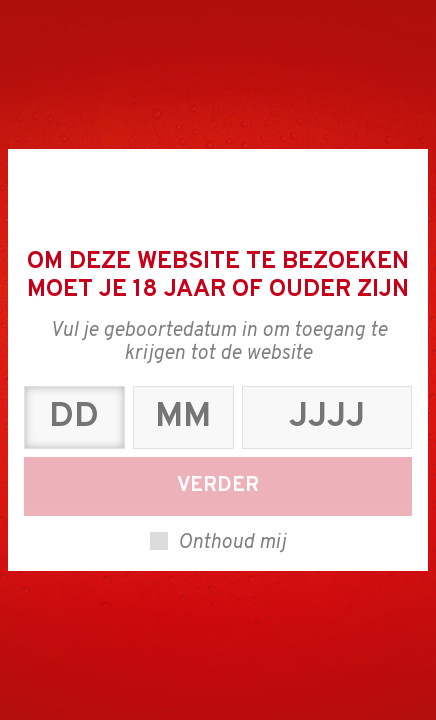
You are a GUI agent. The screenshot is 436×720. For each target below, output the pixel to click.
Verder (218, 486)
